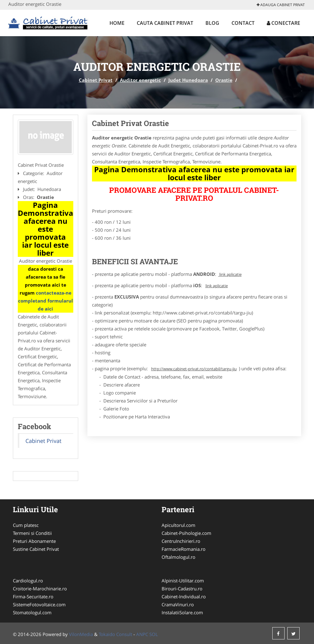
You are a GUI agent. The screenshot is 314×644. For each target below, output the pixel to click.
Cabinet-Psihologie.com (186, 533)
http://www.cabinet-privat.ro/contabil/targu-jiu (194, 369)
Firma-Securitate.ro (33, 596)
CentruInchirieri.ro (181, 541)
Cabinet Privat (96, 80)
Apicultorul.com (178, 525)
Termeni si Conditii (32, 533)
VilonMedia (81, 634)
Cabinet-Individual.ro (184, 596)
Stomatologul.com (32, 612)
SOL (154, 634)
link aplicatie (230, 274)
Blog (212, 23)
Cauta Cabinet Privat (165, 23)
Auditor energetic (140, 80)
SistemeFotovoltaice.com (39, 604)
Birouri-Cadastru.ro (182, 589)
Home (117, 23)
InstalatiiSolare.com (182, 612)
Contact (243, 23)
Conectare (283, 23)
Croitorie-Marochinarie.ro (40, 589)
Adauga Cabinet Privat (281, 5)
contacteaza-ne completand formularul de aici (46, 301)
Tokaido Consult (115, 634)
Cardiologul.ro (28, 581)
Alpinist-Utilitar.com (183, 581)
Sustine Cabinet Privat (36, 549)
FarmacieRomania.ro (184, 549)
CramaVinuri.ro (178, 604)
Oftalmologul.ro (178, 557)
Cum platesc (26, 525)
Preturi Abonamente (34, 541)
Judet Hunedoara (188, 80)
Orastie (224, 80)
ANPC (142, 634)
